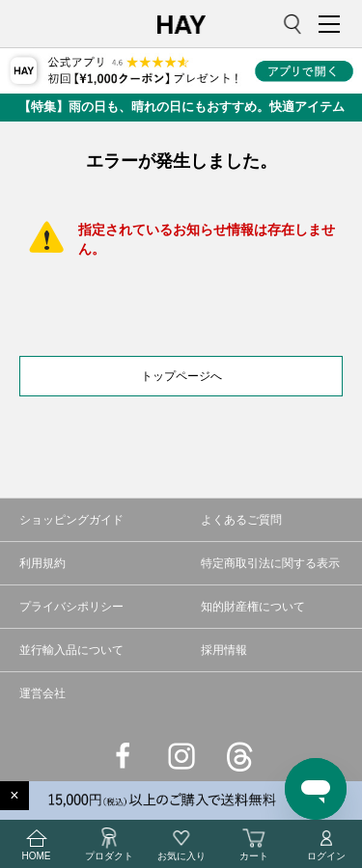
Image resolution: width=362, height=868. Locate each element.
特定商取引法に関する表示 (270, 563)
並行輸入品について (71, 650)
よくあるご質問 (241, 520)
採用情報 (224, 650)
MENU (333, 25)
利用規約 (42, 563)
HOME (37, 844)
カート (254, 844)
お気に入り (181, 844)
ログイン (326, 844)
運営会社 (42, 693)
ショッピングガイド (71, 520)
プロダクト (109, 844)
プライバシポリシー (71, 607)
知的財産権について (253, 607)
